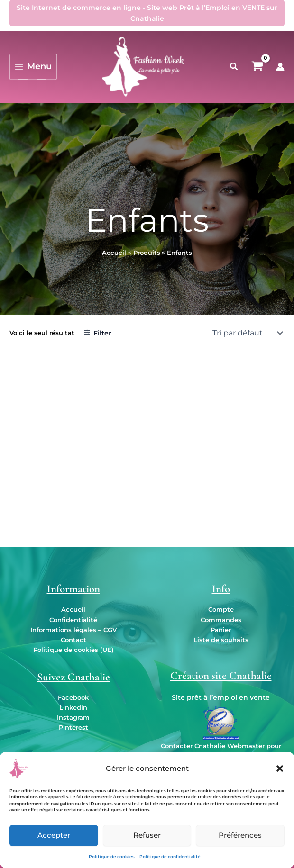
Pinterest (73, 728)
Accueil (73, 610)
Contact (73, 640)
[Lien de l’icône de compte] (280, 67)
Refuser (147, 835)
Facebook (73, 698)
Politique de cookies (112, 856)
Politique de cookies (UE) (73, 650)
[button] (280, 769)
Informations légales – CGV (73, 630)
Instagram (73, 718)
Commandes (221, 620)
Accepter (54, 835)
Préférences (240, 835)
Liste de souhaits (221, 640)
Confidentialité (73, 620)
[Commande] (247, 333)
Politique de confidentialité (170, 856)
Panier (221, 630)
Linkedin (73, 708)
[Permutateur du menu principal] (32, 67)
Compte (221, 610)
